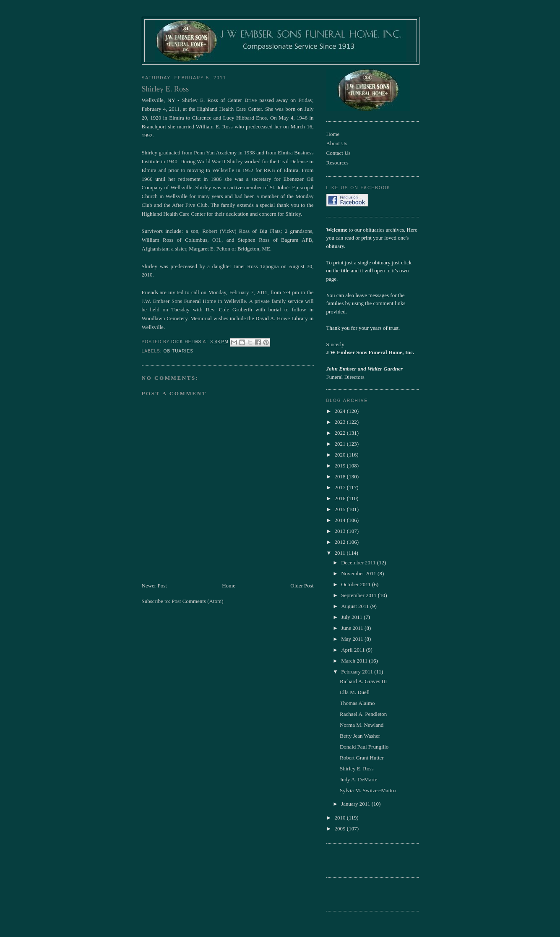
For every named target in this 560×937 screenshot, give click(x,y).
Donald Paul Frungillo (364, 747)
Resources (337, 163)
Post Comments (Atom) (198, 601)
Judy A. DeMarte (358, 779)
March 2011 (355, 661)
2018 (341, 476)
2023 (341, 422)
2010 (341, 818)
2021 (341, 444)
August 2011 (356, 606)
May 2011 (353, 639)
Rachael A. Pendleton (363, 714)
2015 (341, 509)
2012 (341, 542)
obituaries (178, 351)
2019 (341, 466)
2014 (341, 520)
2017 (341, 487)
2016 (341, 498)
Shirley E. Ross (357, 769)
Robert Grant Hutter (362, 758)
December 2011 (359, 562)
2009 (341, 829)
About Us (337, 143)
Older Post (302, 586)
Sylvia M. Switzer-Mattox (368, 790)
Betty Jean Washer (360, 736)
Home (229, 586)
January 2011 (356, 804)
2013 (341, 531)
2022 (341, 433)
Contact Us (339, 153)
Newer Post (154, 586)
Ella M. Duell (355, 692)
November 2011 (359, 573)
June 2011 (353, 628)
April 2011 (353, 650)
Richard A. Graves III (363, 681)
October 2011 (357, 584)
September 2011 (359, 595)
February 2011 (358, 672)
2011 (341, 553)
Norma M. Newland (362, 725)
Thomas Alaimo (357, 703)
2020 (341, 455)
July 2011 (352, 617)
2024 (341, 411)
